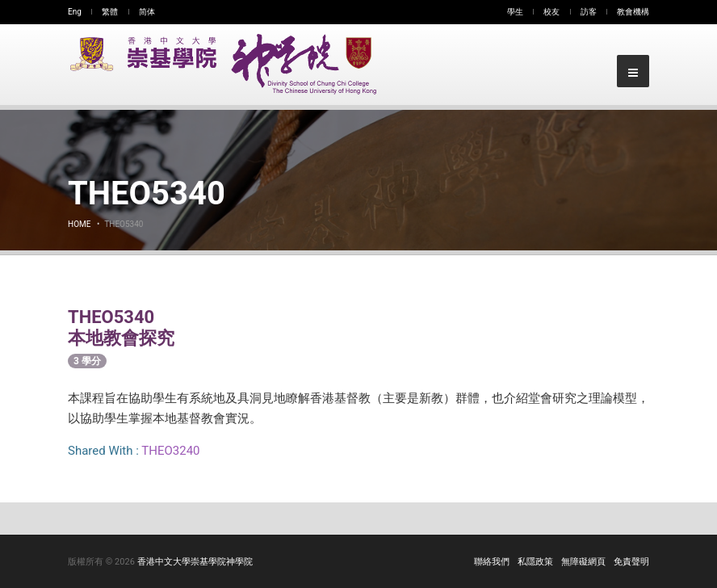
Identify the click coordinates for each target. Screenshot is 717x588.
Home (79, 224)
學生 (515, 12)
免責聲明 (631, 562)
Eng (75, 12)
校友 (551, 12)
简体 (147, 12)
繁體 (110, 12)
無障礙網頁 (583, 562)
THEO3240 (170, 451)
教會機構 (633, 12)
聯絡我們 (492, 562)
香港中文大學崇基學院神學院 (195, 562)
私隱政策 (535, 562)
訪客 (589, 12)
